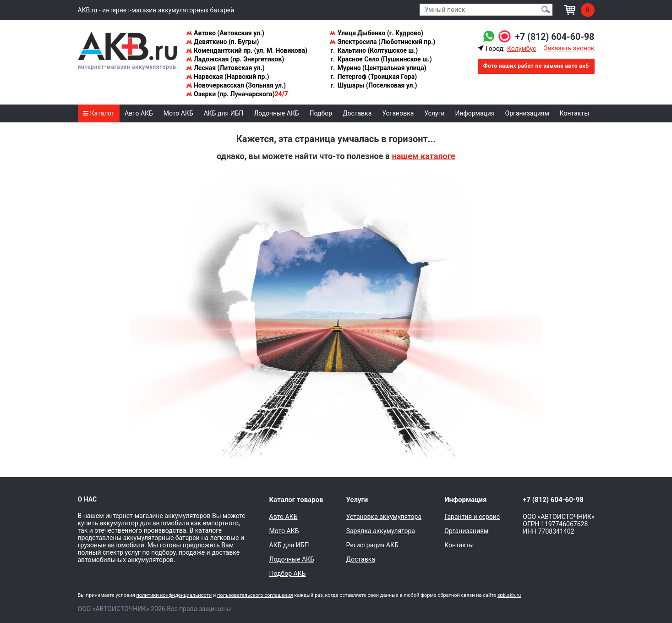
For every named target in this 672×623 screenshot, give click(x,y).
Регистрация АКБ (372, 545)
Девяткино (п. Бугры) (223, 42)
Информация (475, 113)
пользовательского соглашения (255, 595)
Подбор (321, 113)
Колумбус (522, 49)
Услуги (434, 113)
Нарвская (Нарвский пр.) (228, 77)
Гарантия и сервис (472, 517)
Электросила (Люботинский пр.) (382, 42)
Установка (398, 113)
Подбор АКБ (288, 573)
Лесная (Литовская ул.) (225, 68)
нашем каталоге (423, 156)
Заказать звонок (569, 48)
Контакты (574, 113)
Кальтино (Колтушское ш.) (374, 50)
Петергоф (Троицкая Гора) (373, 77)
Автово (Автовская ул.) (225, 33)
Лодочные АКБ (276, 113)
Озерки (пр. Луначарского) (237, 94)
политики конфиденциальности (174, 595)
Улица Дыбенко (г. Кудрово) (376, 33)
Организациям (527, 113)
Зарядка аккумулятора (381, 531)
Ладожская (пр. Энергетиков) (235, 59)
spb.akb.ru (509, 595)
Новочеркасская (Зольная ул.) (236, 85)
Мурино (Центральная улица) (378, 68)
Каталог (98, 113)
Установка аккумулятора (384, 517)
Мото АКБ (178, 113)
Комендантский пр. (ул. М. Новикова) (247, 50)
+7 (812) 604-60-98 (554, 37)
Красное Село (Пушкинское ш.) (381, 59)
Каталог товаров (296, 500)
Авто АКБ (139, 113)
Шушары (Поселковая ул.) (373, 85)
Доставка (357, 113)
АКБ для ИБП (224, 113)
